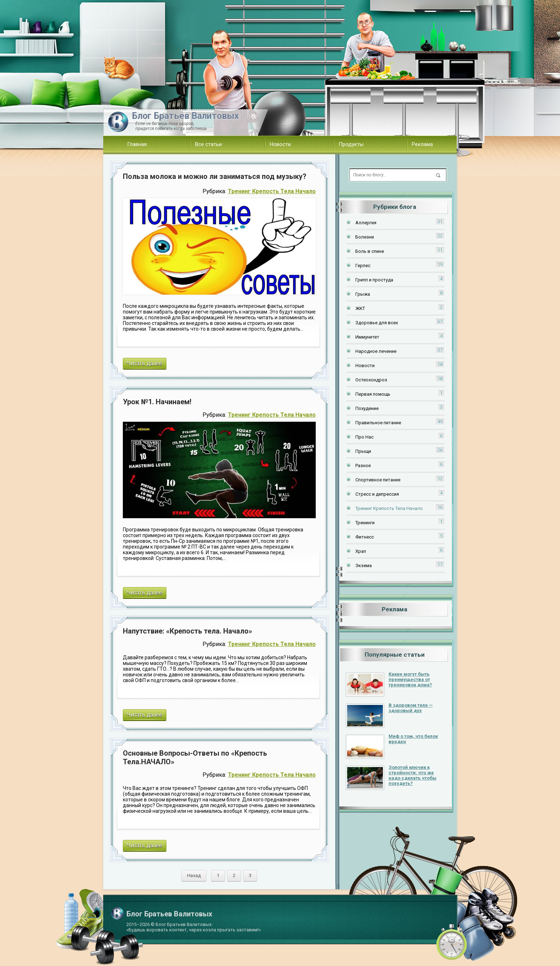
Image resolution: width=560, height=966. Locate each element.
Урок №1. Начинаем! (157, 402)
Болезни (365, 237)
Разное (363, 466)
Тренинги (365, 523)
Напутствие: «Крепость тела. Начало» (187, 631)
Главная (137, 144)
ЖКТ (360, 308)
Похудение (367, 408)
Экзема (364, 565)
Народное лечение (376, 351)
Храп (361, 551)
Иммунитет (367, 337)
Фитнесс (365, 537)
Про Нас (364, 437)
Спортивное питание (378, 480)
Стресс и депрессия (377, 494)
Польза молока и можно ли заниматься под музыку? (215, 176)
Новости (280, 144)
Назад (194, 875)
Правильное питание (378, 423)
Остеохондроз (371, 380)
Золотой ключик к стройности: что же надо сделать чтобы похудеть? (412, 775)
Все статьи (208, 144)
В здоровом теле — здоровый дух (411, 708)
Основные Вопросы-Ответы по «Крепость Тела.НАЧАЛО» (195, 757)
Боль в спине (370, 251)
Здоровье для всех (377, 323)
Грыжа (363, 294)
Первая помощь (373, 394)
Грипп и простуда (374, 280)
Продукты (351, 144)
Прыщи (363, 451)
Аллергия (366, 223)
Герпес (363, 266)
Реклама (422, 144)
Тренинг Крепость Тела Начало (272, 191)
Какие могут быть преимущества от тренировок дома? (410, 679)
